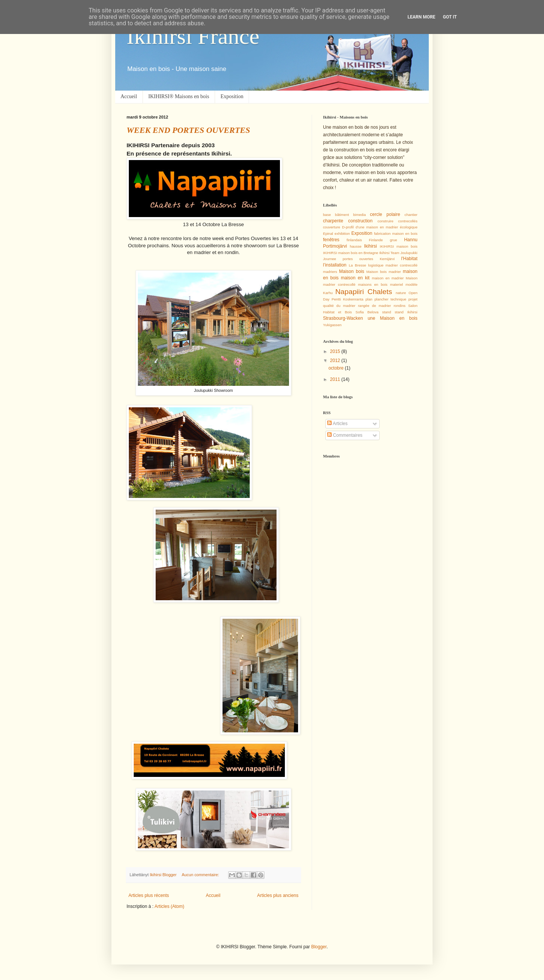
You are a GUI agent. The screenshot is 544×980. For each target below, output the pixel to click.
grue (393, 240)
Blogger (319, 947)
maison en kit (355, 278)
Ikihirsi (371, 246)
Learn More (422, 17)
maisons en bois (373, 284)
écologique (409, 227)
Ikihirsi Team (389, 253)
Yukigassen (332, 325)
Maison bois (352, 271)
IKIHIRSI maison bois (399, 246)
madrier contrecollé (402, 265)
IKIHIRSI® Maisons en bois (179, 96)
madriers (330, 272)
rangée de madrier (375, 306)
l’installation (335, 265)
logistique (376, 265)
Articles (337, 424)
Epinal (328, 233)
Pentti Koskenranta (348, 299)
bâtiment (342, 215)
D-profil (348, 227)
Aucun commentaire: (201, 875)
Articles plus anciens (278, 895)
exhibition (342, 233)
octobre (336, 368)
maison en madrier (388, 278)
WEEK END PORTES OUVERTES (188, 130)
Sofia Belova (367, 312)
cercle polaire (385, 214)
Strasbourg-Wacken (343, 318)
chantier (411, 215)
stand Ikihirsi (406, 312)
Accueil (129, 96)
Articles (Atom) (169, 906)
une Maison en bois (393, 318)
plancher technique (390, 299)
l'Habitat (409, 259)
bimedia (360, 215)
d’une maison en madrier (377, 227)
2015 (336, 351)
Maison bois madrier (384, 272)
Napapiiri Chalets (364, 292)
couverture (331, 227)
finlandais (355, 240)
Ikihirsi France (193, 36)
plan (369, 299)
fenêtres (331, 240)
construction (360, 221)
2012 (336, 361)
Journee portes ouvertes (348, 259)
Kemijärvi (387, 259)
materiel (397, 284)
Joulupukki (409, 253)
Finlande (376, 240)
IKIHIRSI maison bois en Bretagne (351, 253)
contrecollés (408, 221)
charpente (333, 221)
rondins (399, 306)
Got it (450, 17)
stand (387, 312)
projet (413, 299)
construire (385, 221)
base (327, 215)
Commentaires (345, 435)
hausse (356, 246)
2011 (336, 379)
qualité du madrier (339, 306)
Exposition (232, 96)
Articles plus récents (149, 895)
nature (401, 293)
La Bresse (357, 265)
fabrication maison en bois (396, 233)
